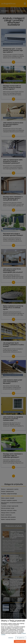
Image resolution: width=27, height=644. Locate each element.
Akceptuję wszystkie (20, 641)
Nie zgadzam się (21, 638)
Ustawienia (11, 638)
